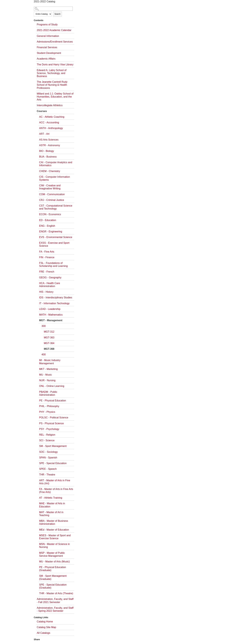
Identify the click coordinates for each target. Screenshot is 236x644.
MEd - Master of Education (54, 530)
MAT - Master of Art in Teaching (51, 514)
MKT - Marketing (48, 369)
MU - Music (46, 375)
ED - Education (48, 220)
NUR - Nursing (47, 380)
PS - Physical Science (52, 423)
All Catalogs (44, 633)
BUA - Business (48, 157)
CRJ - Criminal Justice (52, 200)
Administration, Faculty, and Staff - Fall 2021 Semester (55, 601)
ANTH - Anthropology (51, 128)
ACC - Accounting (49, 122)
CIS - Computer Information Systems (55, 178)
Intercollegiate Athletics (50, 105)
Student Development (49, 53)
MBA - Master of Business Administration (54, 522)
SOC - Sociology (48, 452)
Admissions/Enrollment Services (55, 42)
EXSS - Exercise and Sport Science (54, 244)
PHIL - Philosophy (49, 406)
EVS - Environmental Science (56, 237)
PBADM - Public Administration (48, 393)
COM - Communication (52, 194)
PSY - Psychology (49, 429)
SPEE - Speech (48, 469)
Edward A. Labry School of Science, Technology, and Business (52, 73)
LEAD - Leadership (50, 309)
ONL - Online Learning (52, 386)
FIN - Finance (47, 257)
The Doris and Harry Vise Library (55, 65)
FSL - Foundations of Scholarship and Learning (53, 264)
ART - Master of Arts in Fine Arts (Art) (55, 482)
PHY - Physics (47, 412)
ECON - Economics (50, 214)
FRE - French (47, 272)
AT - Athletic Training (51, 498)
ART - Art (44, 134)
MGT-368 (49, 349)
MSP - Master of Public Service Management (52, 554)
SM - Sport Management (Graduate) (53, 577)
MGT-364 (49, 343)
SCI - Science (47, 440)
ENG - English (47, 226)
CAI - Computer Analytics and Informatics (56, 164)
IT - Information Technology (54, 303)
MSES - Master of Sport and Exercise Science (55, 537)
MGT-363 (49, 338)
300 (44, 326)
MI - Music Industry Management (50, 362)
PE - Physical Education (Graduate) (53, 569)
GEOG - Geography (50, 277)
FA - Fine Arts (47, 252)
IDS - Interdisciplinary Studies (56, 298)
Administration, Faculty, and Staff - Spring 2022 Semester (55, 609)
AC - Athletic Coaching (52, 117)
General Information (48, 36)
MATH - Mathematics (51, 315)
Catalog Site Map (47, 627)
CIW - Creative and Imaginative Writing (50, 187)
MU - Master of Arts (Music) (55, 562)
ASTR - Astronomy (50, 145)
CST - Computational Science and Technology (56, 207)
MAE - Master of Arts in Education (52, 505)
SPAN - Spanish (48, 458)
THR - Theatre (47, 475)
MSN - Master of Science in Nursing (55, 546)
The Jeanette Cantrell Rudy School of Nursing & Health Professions (52, 85)
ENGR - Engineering (51, 231)
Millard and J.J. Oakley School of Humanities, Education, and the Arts (55, 97)
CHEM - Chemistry (50, 171)
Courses (42, 111)
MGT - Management (51, 320)
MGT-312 (49, 332)
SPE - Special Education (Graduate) (53, 586)
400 (44, 355)
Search (57, 14)
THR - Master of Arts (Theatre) (56, 593)
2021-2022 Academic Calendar (54, 30)
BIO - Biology (47, 151)
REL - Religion (47, 435)
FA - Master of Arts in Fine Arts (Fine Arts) (56, 491)
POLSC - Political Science (54, 418)
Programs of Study (47, 24)
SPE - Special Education (53, 463)
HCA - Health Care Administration (50, 285)
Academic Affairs (46, 59)
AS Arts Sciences (49, 140)
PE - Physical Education (53, 401)
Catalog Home (45, 622)
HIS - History (46, 292)
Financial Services (47, 47)
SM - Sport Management (53, 446)
